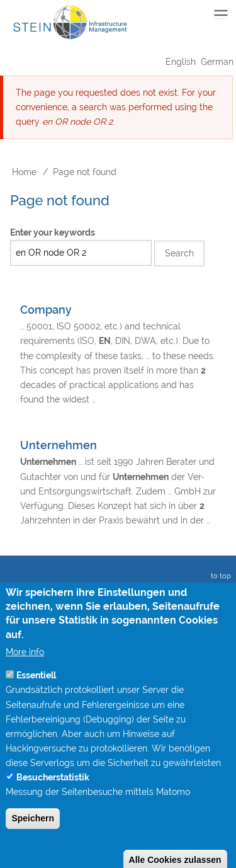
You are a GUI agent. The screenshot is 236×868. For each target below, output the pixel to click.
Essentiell (36, 695)
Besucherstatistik (53, 797)
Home (24, 172)
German (217, 62)
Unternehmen (59, 445)
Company (46, 310)
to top (219, 576)
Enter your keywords (53, 232)
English (181, 62)
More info (25, 671)
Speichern (33, 838)
